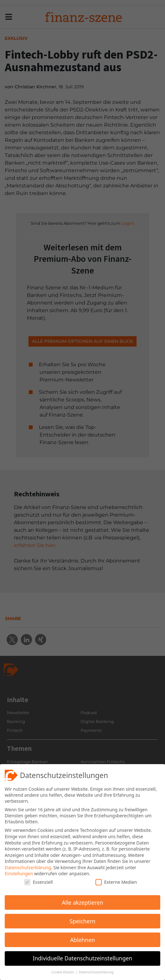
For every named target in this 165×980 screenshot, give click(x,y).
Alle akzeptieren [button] (83, 902)
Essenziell (38, 882)
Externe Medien (116, 882)
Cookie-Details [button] (63, 972)
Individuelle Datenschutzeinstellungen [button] (83, 958)
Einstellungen (19, 873)
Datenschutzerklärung (28, 867)
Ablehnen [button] (83, 940)
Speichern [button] (82, 921)
